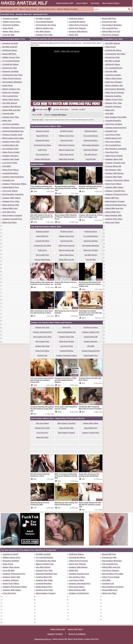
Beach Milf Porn (109, 18)
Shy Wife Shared (43, 31)
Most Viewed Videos (111, 3)
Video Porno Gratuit (11, 152)
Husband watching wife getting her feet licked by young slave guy (42, 409)
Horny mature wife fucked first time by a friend (66, 408)
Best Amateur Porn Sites (13, 138)
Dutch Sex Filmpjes (77, 28)
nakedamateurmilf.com (43, 639)
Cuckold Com (8, 180)
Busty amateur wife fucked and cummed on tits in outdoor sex (42, 283)
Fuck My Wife (9, 35)
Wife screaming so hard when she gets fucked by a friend (41, 312)
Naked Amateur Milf (65, 3)
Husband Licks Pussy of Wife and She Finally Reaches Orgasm (66, 380)
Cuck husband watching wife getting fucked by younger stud (42, 187)
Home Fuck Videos (11, 170)
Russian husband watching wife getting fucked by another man (66, 188)
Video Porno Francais (78, 25)
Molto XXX (74, 35)
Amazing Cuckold (10, 18)
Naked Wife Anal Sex (111, 31)
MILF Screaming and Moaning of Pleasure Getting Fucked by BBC (66, 476)
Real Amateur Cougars (12, 215)
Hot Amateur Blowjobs (112, 25)
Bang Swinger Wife (11, 205)
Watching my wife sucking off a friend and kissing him (66, 504)
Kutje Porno (8, 28)
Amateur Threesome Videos (14, 184)
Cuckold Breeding (10, 173)
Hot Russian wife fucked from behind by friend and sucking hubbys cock (90, 284)
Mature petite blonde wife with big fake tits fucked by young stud (90, 505)
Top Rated (95, 3)
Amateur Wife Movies (78, 31)
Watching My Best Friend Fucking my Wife (40, 504)
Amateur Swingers (10, 156)
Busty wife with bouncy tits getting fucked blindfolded (89, 475)
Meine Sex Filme (10, 222)
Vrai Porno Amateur (111, 35)
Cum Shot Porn (9, 212)
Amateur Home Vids (11, 142)
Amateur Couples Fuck (12, 135)
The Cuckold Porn (110, 28)
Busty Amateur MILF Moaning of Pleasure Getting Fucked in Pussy (66, 217)
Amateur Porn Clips (11, 201)
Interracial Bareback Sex (13, 131)
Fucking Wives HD (10, 145)
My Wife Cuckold (43, 18)
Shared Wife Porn (10, 208)
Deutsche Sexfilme (11, 25)
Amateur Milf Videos (59, 115)
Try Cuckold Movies (44, 22)
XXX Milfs (7, 166)
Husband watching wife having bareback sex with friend (90, 187)
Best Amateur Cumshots (13, 194)
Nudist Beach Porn (11, 187)
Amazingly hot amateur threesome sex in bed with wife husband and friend (90, 313)
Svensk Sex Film (109, 22)
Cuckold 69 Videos (77, 22)
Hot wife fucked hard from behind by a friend (40, 475)
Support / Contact (55, 634)
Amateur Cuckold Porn (12, 219)
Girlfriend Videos (76, 18)
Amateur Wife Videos (12, 198)
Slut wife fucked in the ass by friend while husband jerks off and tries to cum (42, 217)
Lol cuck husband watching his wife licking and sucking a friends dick (42, 380)
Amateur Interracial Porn (13, 177)
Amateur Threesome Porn (14, 128)
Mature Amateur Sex (45, 28)
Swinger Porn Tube (44, 35)
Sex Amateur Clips (10, 149)
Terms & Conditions (77, 634)
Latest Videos (82, 3)
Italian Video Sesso (11, 31)
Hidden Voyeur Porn (12, 22)
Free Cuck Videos (10, 191)
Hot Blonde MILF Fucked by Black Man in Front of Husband (90, 408)
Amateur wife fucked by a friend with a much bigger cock (91, 216)
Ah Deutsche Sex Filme (46, 25)
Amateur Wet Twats (11, 159)
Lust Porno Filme (10, 163)
